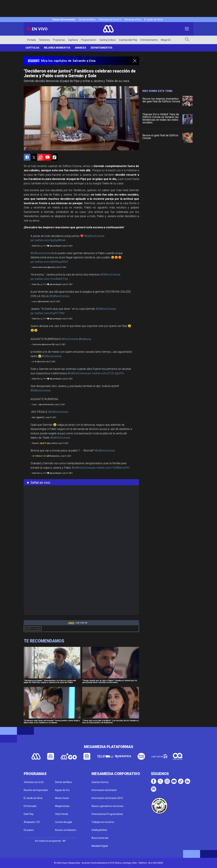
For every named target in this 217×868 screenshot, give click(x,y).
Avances (81, 48)
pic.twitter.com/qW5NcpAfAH (49, 262)
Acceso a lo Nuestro (66, 830)
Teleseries (44, 40)
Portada (31, 40)
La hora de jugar (64, 822)
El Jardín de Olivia (153, 20)
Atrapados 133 (32, 822)
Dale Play (29, 814)
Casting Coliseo (108, 40)
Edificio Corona (33, 629)
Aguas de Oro (62, 790)
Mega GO (166, 40)
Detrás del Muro (87, 20)
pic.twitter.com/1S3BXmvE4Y (111, 468)
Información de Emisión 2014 (107, 798)
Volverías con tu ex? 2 (110, 20)
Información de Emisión (104, 790)
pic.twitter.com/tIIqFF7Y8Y (48, 313)
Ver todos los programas (50, 841)
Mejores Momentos (57, 48)
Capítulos (73, 40)
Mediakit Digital (100, 846)
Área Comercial (100, 838)
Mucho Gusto (62, 798)
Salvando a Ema (133, 20)
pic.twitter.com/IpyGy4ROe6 (48, 240)
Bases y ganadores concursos (107, 806)
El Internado (30, 806)
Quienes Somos (100, 782)
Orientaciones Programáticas (107, 814)
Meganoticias (62, 806)
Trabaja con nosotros (103, 822)
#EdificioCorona (94, 236)
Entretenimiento (149, 40)
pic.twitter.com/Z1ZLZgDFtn (106, 373)
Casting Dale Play (128, 40)
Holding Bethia (99, 830)
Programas (59, 40)
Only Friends (62, 814)
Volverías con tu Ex (34, 782)
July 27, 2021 (67, 246)
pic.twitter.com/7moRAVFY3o (49, 279)
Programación (89, 40)
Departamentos (102, 48)
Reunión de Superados (36, 790)
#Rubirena (85, 339)
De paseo (29, 830)
